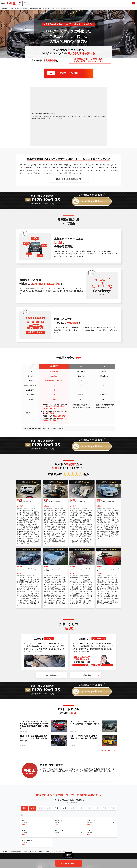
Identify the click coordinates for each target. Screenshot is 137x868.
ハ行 (81, 808)
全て (32, 808)
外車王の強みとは (55, 675)
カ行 (49, 808)
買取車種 (20, 500)
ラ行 (105, 808)
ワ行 (112, 808)
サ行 (56, 808)
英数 (25, 808)
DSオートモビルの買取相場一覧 (71, 179)
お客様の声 (20, 506)
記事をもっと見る (108, 751)
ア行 (40, 808)
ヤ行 (97, 808)
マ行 (88, 808)
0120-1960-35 (46, 200)
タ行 (64, 808)
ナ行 (73, 808)
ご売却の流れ (90, 675)
